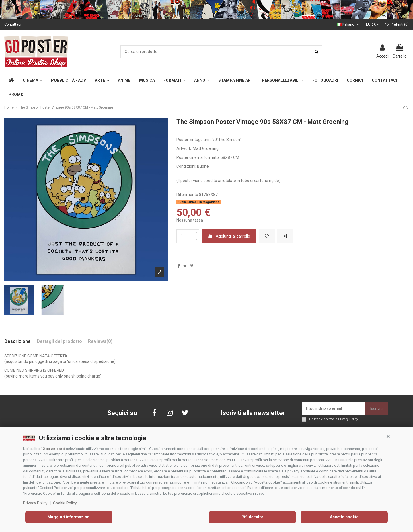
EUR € (372, 24)
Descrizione (17, 341)
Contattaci (13, 24)
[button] (388, 437)
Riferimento (187, 195)
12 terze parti (53, 449)
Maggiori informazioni (69, 517)
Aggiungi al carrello (229, 236)
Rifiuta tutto (253, 517)
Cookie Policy (65, 503)
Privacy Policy (35, 503)
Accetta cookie (344, 517)
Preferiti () (397, 24)
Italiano (349, 24)
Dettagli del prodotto (59, 341)
